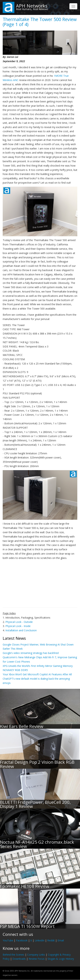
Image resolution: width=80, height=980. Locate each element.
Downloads (19, 959)
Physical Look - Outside (19, 622)
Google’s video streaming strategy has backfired (31, 653)
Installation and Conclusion (21, 630)
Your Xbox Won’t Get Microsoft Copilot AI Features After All (37, 674)
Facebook (22, 940)
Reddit (51, 940)
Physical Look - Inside (18, 626)
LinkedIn (40, 940)
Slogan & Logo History (61, 959)
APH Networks (32, 6)
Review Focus (37, 959)
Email (61, 940)
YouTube (8, 940)
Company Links (36, 955)
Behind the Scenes (13, 955)
